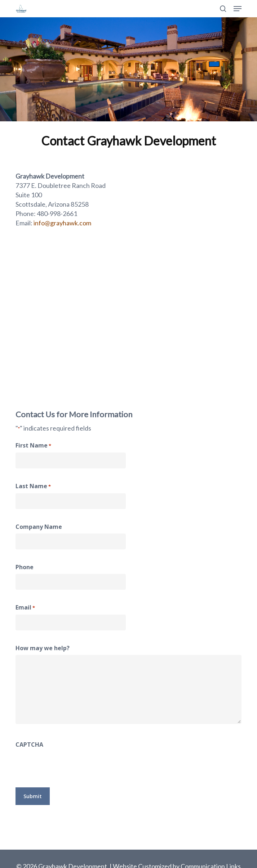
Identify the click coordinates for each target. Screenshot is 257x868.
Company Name (39, 527)
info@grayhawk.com (62, 223)
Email (25, 608)
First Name (33, 446)
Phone (25, 567)
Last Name (33, 486)
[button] (238, 9)
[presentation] (70, 765)
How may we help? (43, 648)
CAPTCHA (29, 745)
